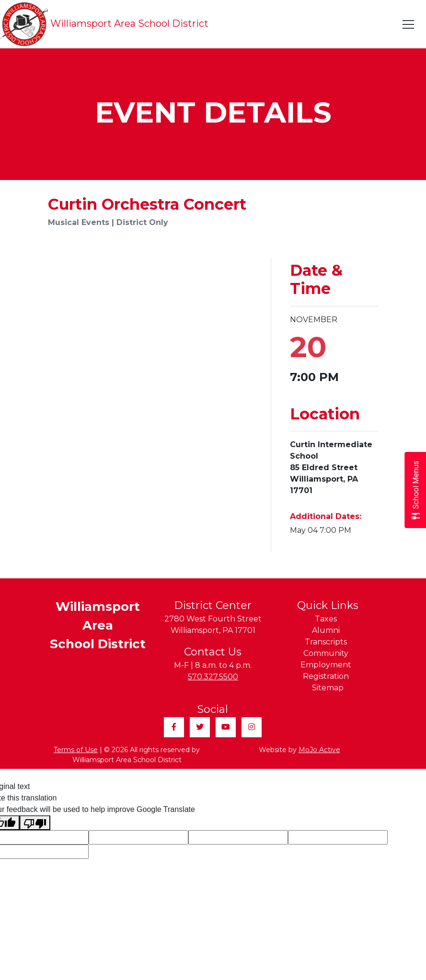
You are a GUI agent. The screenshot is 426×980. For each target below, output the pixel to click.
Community (326, 653)
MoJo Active (319, 750)
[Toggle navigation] (409, 24)
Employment (326, 665)
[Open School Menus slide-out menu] (415, 490)
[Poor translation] (35, 823)
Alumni (326, 630)
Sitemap (328, 688)
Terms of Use (76, 750)
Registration (326, 676)
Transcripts (326, 642)
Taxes (326, 619)
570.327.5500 (213, 677)
